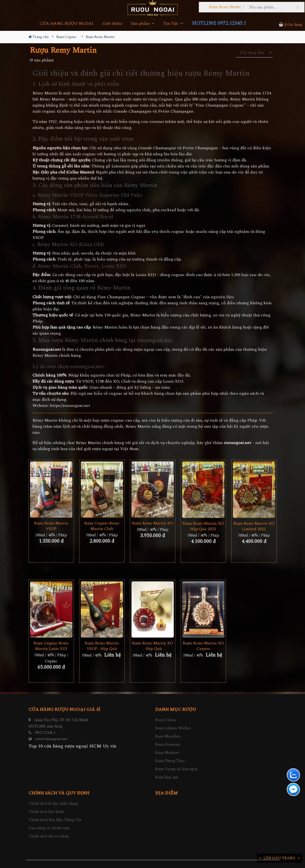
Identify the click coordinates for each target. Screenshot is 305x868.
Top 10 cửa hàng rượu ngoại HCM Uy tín (72, 746)
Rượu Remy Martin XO (153, 523)
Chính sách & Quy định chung (53, 804)
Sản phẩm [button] (143, 24)
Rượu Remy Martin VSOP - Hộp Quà (102, 646)
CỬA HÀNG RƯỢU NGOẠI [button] (67, 24)
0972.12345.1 (45, 733)
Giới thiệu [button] (112, 24)
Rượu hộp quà (167, 777)
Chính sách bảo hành (46, 812)
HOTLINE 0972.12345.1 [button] (219, 23)
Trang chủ (39, 37)
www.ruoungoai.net (51, 739)
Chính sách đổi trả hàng (49, 836)
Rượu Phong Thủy (170, 761)
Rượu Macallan (168, 736)
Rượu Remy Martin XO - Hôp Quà (153, 646)
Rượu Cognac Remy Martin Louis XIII (51, 646)
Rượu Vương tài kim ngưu (176, 769)
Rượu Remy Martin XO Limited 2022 (254, 526)
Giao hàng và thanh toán (49, 828)
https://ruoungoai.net (70, 406)
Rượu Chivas (166, 720)
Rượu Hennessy (168, 744)
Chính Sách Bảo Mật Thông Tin (55, 820)
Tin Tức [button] (173, 24)
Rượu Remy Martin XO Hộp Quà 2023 (203, 526)
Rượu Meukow (167, 753)
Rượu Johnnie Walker (173, 728)
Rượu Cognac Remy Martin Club (102, 526)
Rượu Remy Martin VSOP (51, 526)
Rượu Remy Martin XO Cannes (203, 646)
